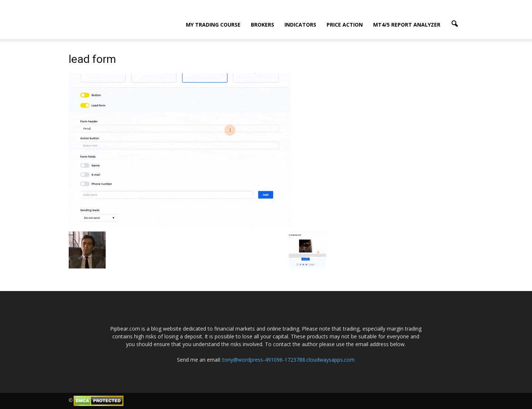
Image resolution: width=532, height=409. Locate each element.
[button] (454, 24)
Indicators (300, 25)
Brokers (262, 25)
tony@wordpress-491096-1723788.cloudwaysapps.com (289, 360)
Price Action (345, 25)
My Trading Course (213, 25)
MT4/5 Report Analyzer (407, 25)
